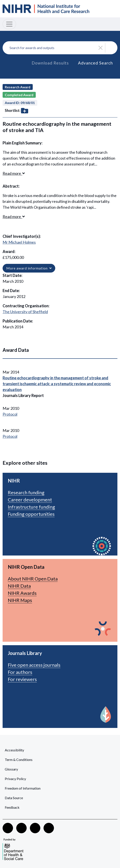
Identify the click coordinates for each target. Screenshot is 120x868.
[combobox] (60, 48)
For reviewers (22, 679)
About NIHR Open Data (33, 579)
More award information (29, 268)
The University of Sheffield (25, 312)
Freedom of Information (23, 788)
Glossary (11, 769)
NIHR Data (19, 586)
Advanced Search (95, 63)
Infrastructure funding (31, 507)
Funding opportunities (31, 514)
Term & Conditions (19, 760)
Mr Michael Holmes (19, 242)
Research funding (26, 492)
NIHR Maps (20, 600)
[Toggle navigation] (9, 24)
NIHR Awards (22, 593)
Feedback (12, 807)
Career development (30, 500)
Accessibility (14, 750)
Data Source (14, 798)
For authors (20, 672)
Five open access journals (34, 665)
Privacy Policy (15, 779)
